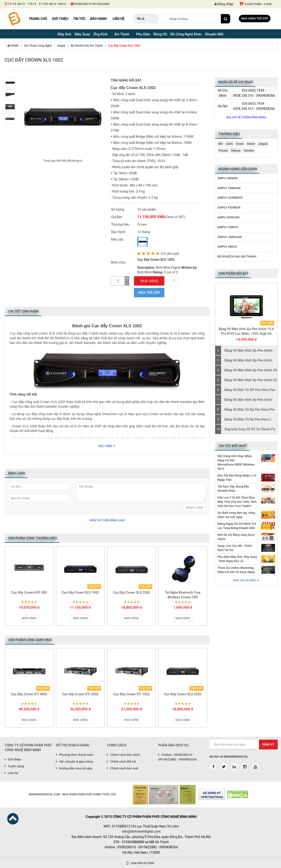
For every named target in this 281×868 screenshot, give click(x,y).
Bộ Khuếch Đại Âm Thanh (87, 46)
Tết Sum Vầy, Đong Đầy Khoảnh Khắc (233, 489)
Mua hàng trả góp (255, 19)
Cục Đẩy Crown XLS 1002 (124, 46)
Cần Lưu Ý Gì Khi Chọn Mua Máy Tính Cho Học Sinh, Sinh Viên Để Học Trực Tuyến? (237, 502)
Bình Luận (194, 507)
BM (221, 144)
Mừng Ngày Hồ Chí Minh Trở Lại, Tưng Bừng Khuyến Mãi (237, 526)
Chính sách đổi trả (121, 761)
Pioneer (223, 151)
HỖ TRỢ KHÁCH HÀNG (73, 745)
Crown (240, 144)
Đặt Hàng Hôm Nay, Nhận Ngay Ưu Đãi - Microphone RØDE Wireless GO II (236, 462)
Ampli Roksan (228, 217)
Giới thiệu (60, 19)
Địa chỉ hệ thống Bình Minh (246, 117)
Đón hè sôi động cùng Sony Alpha (236, 537)
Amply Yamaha (229, 188)
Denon (251, 144)
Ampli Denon (227, 178)
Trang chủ (38, 19)
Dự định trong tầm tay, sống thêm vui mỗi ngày (236, 515)
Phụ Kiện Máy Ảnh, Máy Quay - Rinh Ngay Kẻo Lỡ (237, 559)
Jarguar (263, 144)
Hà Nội (223, 106)
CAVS (229, 144)
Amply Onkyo (228, 227)
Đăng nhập (224, 4)
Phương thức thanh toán (75, 755)
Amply (61, 46)
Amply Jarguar (230, 237)
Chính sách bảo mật (123, 768)
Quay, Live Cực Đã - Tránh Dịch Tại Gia (235, 548)
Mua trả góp (149, 293)
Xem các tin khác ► (246, 580)
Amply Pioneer (229, 207)
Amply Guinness (230, 198)
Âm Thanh (122, 34)
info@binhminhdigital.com (141, 831)
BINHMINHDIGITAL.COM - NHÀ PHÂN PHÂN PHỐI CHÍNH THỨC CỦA (72, 794)
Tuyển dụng (14, 766)
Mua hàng (29, 618)
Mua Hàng (149, 281)
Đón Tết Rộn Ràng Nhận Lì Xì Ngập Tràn (237, 478)
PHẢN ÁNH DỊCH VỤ (173, 745)
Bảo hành (98, 19)
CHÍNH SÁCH (117, 745)
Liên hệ (119, 19)
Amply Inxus (227, 247)
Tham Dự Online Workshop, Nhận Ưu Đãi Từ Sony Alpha (236, 570)
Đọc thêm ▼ (107, 446)
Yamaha (249, 151)
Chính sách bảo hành (123, 755)
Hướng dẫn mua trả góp (74, 768)
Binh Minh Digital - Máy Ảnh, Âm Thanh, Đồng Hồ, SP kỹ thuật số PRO (14, 19)
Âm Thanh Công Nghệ (38, 46)
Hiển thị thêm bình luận (107, 520)
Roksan (236, 151)
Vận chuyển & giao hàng (74, 761)
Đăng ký (268, 745)
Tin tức (79, 19)
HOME (13, 46)
